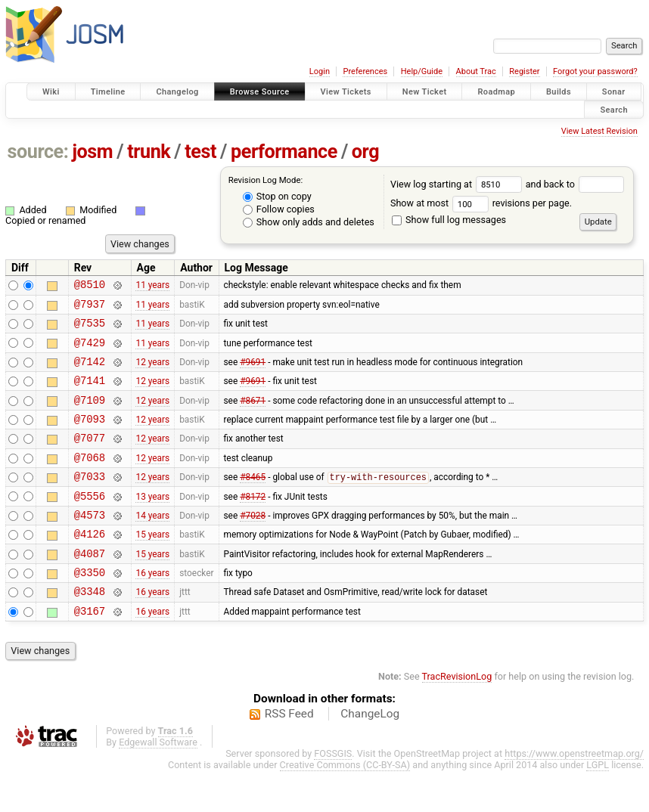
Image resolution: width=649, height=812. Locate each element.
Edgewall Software (158, 783)
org (365, 152)
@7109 (90, 415)
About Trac (476, 71)
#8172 (253, 522)
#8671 (253, 415)
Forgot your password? (595, 71)
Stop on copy (277, 196)
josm (92, 152)
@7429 (90, 351)
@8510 (90, 286)
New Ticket (425, 92)
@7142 (90, 372)
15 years (152, 566)
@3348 (90, 629)
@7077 (90, 458)
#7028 (253, 544)
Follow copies (279, 209)
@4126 (90, 565)
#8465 (253, 502)
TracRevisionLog (457, 717)
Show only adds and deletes (309, 222)
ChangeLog (370, 755)
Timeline (108, 92)
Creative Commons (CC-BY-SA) (345, 806)
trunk (149, 152)
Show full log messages (449, 220)
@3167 (90, 651)
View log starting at (458, 184)
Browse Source (260, 92)
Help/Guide (422, 71)
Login (320, 71)
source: (38, 152)
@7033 (90, 501)
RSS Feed (289, 755)
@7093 (90, 437)
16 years (152, 609)
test (200, 152)
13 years (152, 522)
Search (614, 109)
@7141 (90, 394)
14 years (152, 544)
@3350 (90, 608)
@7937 (90, 308)
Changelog (177, 92)
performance (284, 152)
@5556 (90, 523)
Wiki (51, 92)
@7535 (90, 329)
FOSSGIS (333, 794)
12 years (152, 372)
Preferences (365, 71)
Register (524, 71)
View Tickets (346, 92)
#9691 (253, 372)
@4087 (90, 587)
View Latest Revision (599, 131)
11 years (152, 287)
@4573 (90, 544)
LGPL (598, 806)
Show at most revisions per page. (481, 203)
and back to (575, 184)
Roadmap (496, 92)
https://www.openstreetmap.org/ (574, 794)
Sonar (614, 92)
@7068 (90, 480)
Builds (559, 92)
